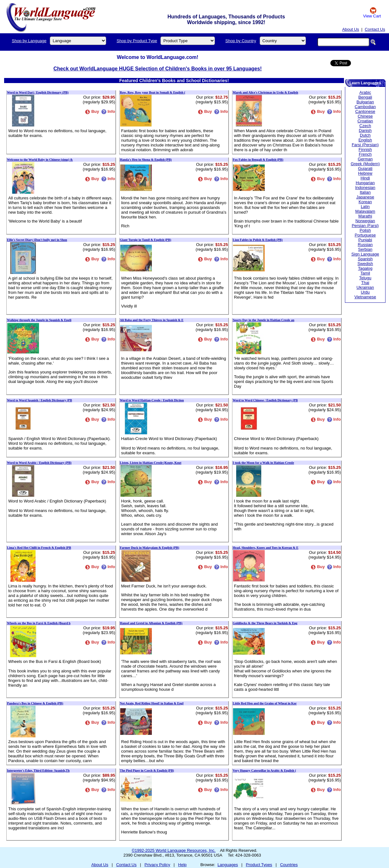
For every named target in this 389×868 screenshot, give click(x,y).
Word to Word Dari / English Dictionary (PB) (38, 92)
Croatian (365, 121)
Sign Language (365, 254)
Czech (365, 126)
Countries (289, 865)
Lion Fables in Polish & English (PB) (258, 240)
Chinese (365, 116)
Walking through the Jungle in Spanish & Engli (39, 320)
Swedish (365, 264)
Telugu (365, 278)
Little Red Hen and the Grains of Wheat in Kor (265, 703)
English (365, 140)
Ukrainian (365, 287)
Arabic (365, 92)
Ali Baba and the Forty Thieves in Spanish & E (152, 320)
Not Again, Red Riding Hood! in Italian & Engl (152, 703)
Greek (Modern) (365, 164)
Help (182, 865)
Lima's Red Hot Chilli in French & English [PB (39, 548)
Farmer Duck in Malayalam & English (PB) (149, 548)
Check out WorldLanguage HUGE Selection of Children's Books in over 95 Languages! (158, 69)
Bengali (365, 97)
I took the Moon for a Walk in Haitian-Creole (263, 463)
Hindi (365, 178)
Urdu (365, 292)
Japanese (365, 197)
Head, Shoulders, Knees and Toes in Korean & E (266, 548)
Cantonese (365, 111)
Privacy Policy (157, 865)
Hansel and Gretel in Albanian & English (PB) (151, 623)
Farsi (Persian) (365, 145)
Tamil (365, 273)
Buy (92, 111)
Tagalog (365, 268)
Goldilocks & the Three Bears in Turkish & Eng (265, 623)
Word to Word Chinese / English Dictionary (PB (265, 400)
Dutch (365, 135)
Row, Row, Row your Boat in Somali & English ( (152, 92)
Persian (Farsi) (365, 226)
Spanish (365, 259)
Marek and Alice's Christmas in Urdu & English (265, 92)
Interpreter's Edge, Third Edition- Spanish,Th (38, 771)
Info (108, 111)
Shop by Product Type (137, 41)
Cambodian (365, 107)
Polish (365, 230)
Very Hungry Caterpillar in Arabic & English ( (264, 771)
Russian (365, 245)
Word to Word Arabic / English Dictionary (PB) (39, 463)
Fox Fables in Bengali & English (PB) (258, 160)
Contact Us (375, 29)
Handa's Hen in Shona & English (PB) (146, 160)
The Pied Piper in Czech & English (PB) (147, 771)
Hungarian (365, 183)
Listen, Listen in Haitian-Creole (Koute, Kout (151, 463)
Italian (365, 192)
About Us (350, 29)
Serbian (365, 249)
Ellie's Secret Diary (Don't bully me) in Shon (37, 240)
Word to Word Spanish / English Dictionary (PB (39, 400)
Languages (228, 865)
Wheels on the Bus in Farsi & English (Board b (39, 623)
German (365, 159)
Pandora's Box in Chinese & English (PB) (35, 703)
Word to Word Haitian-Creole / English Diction (152, 400)
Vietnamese (365, 297)
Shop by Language (29, 41)
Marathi (365, 216)
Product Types (259, 865)
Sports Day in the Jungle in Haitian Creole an (263, 320)
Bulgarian (365, 102)
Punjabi (365, 240)
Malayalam (365, 211)
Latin (365, 207)
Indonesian (365, 188)
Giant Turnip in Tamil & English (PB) (146, 240)
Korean (365, 202)
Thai (365, 283)
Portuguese (365, 235)
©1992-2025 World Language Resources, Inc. (174, 850)
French (365, 154)
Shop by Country (241, 41)
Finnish (365, 149)
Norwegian (365, 221)
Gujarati (365, 168)
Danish (365, 130)
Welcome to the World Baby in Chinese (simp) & (40, 160)
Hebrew (365, 173)
